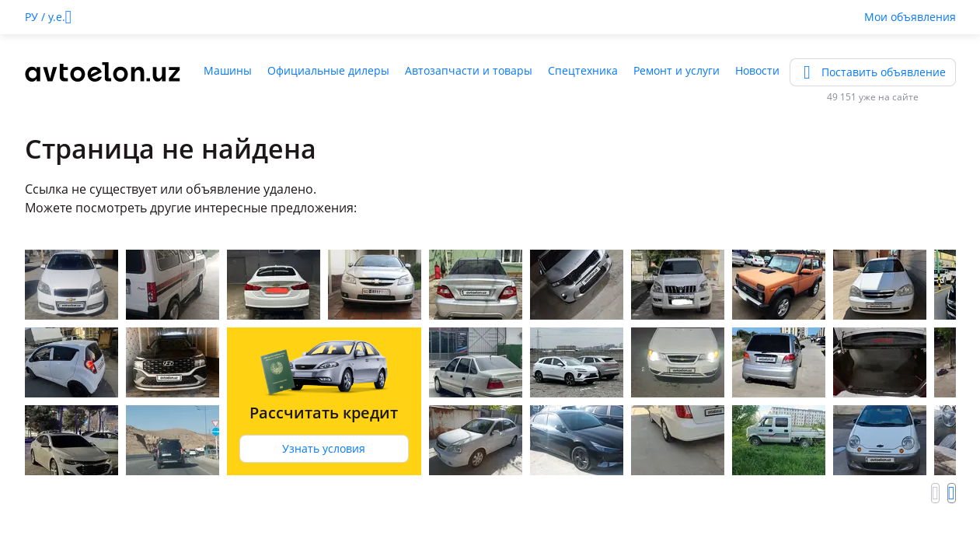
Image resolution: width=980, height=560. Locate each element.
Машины (228, 70)
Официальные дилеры (328, 70)
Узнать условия (324, 448)
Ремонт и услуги (677, 70)
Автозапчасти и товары (469, 70)
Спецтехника (583, 70)
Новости (757, 70)
